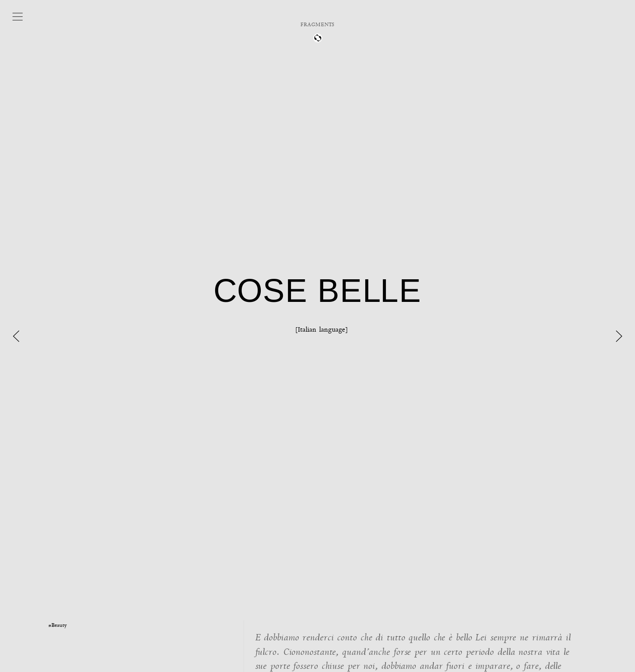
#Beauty (58, 625)
